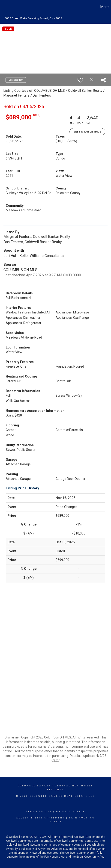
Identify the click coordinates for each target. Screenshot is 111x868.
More (104, 7)
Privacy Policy (70, 812)
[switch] (80, 80)
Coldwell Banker (34, 786)
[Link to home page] (4, 7)
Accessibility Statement (40, 818)
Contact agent (16, 80)
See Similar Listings (87, 132)
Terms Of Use (39, 812)
